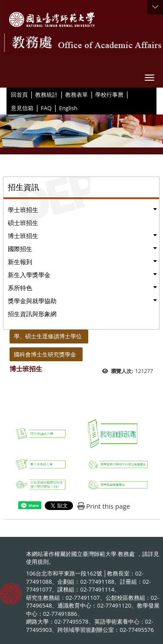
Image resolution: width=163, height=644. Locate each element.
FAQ (46, 108)
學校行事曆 (109, 95)
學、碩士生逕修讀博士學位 (48, 336)
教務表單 (77, 95)
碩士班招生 (23, 223)
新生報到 (20, 262)
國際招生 (20, 249)
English (68, 108)
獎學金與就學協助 (32, 301)
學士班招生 (23, 210)
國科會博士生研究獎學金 (45, 354)
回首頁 (19, 95)
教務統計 (47, 95)
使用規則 (37, 562)
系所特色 (20, 288)
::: (8, 94)
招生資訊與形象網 (32, 314)
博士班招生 (23, 236)
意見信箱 (22, 108)
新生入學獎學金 (29, 275)
